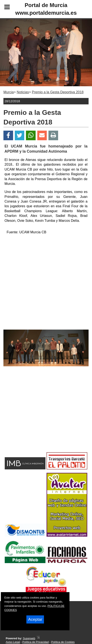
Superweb (29, 638)
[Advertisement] (39, 417)
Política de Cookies (63, 642)
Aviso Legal (13, 642)
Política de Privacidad (35, 642)
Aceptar (35, 619)
